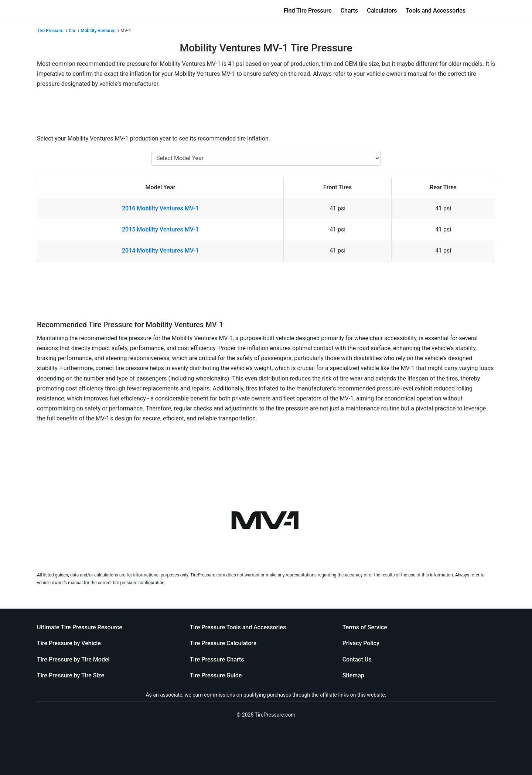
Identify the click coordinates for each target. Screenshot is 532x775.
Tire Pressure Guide (216, 675)
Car (72, 31)
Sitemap (353, 675)
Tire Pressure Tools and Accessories (238, 627)
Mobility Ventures (98, 31)
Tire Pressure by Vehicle (69, 643)
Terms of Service (365, 627)
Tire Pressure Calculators (223, 643)
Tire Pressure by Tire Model (73, 659)
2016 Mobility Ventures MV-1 (160, 208)
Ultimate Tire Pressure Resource (80, 627)
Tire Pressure (50, 31)
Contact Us (357, 659)
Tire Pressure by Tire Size (71, 675)
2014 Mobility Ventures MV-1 (160, 251)
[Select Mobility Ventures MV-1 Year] (266, 158)
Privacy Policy (361, 643)
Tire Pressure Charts (217, 659)
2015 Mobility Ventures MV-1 (160, 229)
